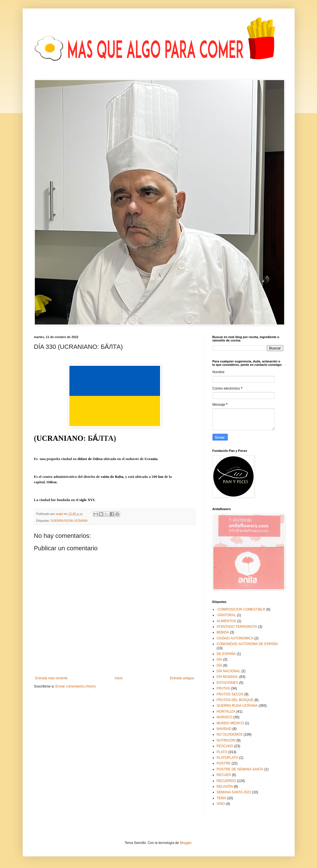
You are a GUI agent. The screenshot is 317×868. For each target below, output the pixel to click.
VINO (221, 804)
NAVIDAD (224, 729)
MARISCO (225, 717)
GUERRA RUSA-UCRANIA (69, 521)
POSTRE (224, 763)
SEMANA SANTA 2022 (234, 792)
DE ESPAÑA (226, 654)
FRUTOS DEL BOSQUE (235, 700)
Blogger (186, 843)
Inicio (119, 678)
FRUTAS (223, 688)
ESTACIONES (227, 683)
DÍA (220, 665)
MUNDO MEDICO (230, 723)
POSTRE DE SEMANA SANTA (240, 769)
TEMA (221, 798)
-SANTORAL (226, 615)
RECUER (224, 775)
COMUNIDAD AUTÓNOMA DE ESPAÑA (247, 644)
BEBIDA (223, 632)
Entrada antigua (182, 678)
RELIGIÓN (225, 787)
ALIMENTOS (226, 621)
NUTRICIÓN (226, 740)
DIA (220, 659)
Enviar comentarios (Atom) (76, 686)
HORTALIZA (226, 712)
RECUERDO (226, 781)
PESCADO (225, 746)
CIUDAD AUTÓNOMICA (235, 638)
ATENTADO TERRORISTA (237, 627)
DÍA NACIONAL (229, 671)
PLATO (222, 752)
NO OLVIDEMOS (230, 734)
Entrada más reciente (52, 678)
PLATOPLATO (227, 758)
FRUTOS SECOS (230, 694)
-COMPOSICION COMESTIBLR (241, 609)
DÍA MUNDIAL (228, 677)
